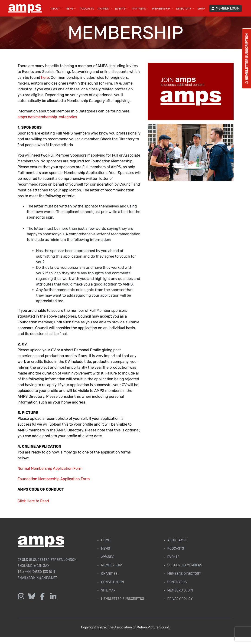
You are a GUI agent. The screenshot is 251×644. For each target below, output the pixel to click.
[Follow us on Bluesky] (32, 597)
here (45, 77)
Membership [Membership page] (111, 565)
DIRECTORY (185, 9)
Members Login (180, 590)
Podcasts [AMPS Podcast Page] (176, 549)
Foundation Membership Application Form (54, 479)
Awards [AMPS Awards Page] (108, 557)
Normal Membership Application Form (50, 468)
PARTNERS (140, 9)
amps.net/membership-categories (47, 117)
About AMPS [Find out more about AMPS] (177, 540)
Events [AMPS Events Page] (173, 557)
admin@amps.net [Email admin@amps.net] (43, 578)
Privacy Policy (180, 599)
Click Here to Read (33, 501)
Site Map (108, 590)
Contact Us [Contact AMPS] (177, 582)
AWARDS (105, 9)
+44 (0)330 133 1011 (40, 572)
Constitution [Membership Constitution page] (112, 582)
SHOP (201, 9)
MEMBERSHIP (162, 9)
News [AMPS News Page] (105, 549)
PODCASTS (87, 9)
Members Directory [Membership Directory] (184, 574)
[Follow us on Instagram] (21, 597)
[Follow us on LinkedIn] (53, 597)
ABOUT (57, 9)
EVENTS (122, 9)
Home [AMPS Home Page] (106, 540)
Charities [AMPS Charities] (109, 574)
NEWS (71, 9)
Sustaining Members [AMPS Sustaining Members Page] (185, 565)
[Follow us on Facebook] (42, 597)
